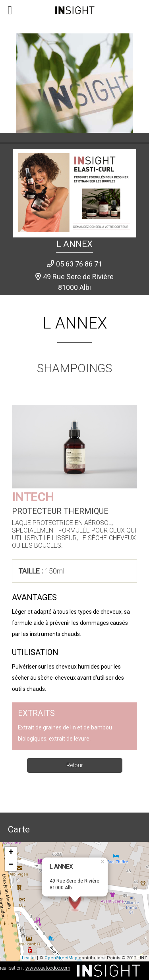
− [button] (11, 865)
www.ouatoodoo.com (48, 968)
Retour (75, 765)
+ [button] (11, 853)
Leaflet (29, 958)
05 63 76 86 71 (79, 264)
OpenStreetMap (61, 958)
